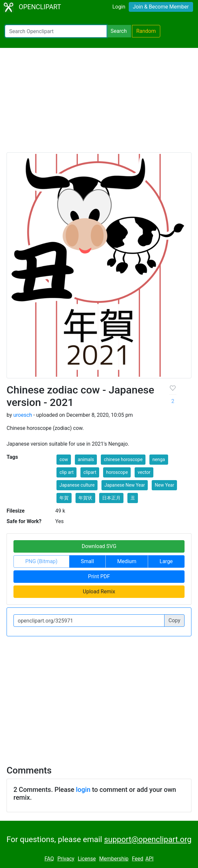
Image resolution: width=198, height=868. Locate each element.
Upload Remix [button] (99, 592)
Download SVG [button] (99, 546)
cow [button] (64, 459)
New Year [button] (164, 485)
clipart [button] (90, 472)
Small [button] (87, 561)
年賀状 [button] (85, 498)
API (150, 859)
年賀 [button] (64, 498)
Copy (174, 620)
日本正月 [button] (111, 498)
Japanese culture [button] (77, 485)
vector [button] (144, 472)
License (87, 859)
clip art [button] (66, 472)
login (83, 790)
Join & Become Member (161, 7)
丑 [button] (133, 498)
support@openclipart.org (148, 839)
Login (119, 7)
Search (119, 31)
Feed (138, 859)
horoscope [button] (117, 472)
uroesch (22, 415)
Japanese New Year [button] (125, 485)
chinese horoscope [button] (123, 459)
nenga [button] (159, 459)
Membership (114, 859)
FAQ (49, 859)
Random (146, 31)
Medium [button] (127, 561)
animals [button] (86, 459)
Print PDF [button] (99, 576)
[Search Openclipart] (56, 31)
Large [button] (166, 561)
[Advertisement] (99, 103)
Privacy (66, 859)
